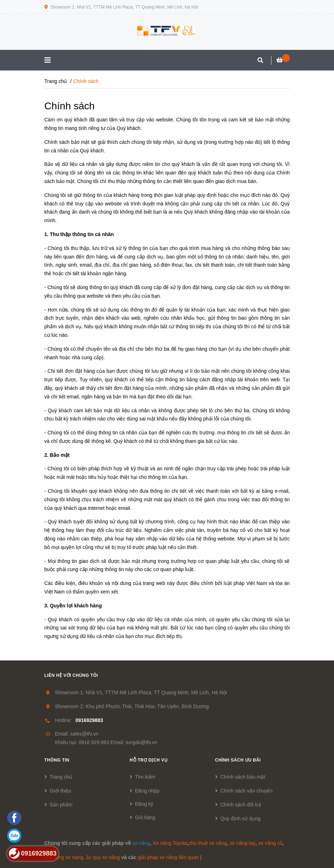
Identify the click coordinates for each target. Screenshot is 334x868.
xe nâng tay (243, 843)
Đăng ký (144, 804)
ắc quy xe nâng (103, 857)
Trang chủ (61, 777)
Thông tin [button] (57, 760)
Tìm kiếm (145, 777)
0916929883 (89, 720)
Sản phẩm (61, 805)
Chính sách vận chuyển (247, 791)
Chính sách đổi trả (241, 805)
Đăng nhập (147, 791)
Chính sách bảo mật (243, 777)
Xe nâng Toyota (170, 843)
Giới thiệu (61, 791)
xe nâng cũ (271, 843)
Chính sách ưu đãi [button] (238, 760)
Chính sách (70, 106)
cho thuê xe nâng (208, 843)
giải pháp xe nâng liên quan (168, 857)
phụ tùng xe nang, (65, 857)
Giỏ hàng (145, 817)
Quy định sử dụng (241, 819)
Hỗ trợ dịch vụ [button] (149, 760)
